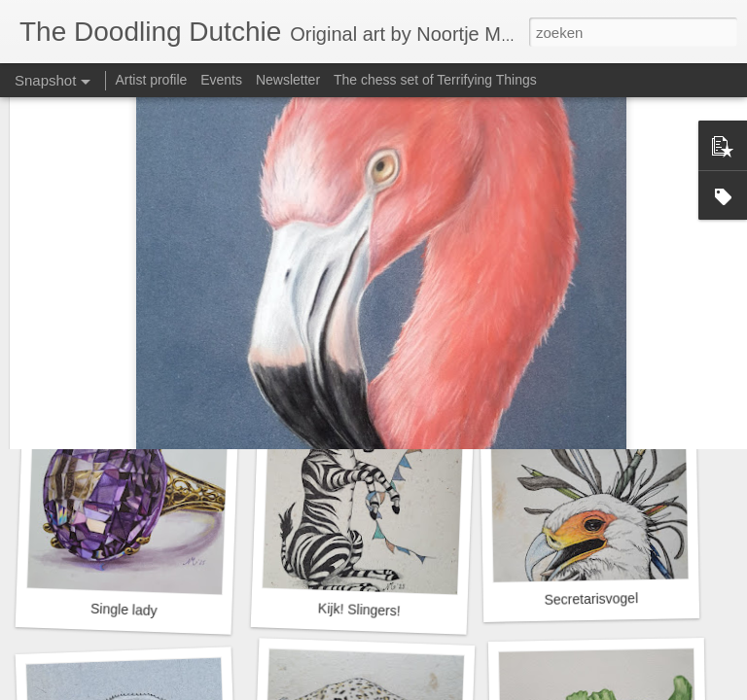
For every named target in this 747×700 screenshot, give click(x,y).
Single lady (124, 610)
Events (221, 80)
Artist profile (151, 80)
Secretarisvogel (591, 599)
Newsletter (288, 80)
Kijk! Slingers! (359, 609)
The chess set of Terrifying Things (435, 80)
